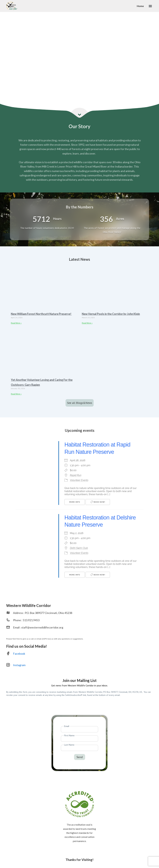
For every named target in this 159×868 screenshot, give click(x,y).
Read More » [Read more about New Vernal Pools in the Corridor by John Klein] (87, 323)
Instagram (19, 665)
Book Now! (98, 502)
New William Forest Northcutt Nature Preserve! (41, 314)
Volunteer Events (79, 480)
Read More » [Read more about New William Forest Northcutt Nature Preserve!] (16, 323)
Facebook (19, 654)
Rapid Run (76, 475)
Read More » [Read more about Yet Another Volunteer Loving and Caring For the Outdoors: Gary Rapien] (16, 394)
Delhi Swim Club (79, 548)
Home (140, 6)
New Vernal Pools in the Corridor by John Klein (111, 314)
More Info (75, 502)
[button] (150, 6)
